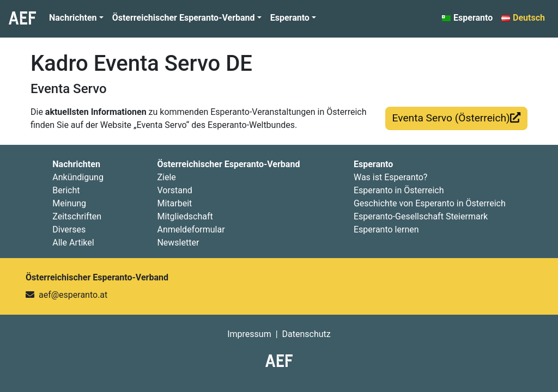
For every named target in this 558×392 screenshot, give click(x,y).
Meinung (69, 203)
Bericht (66, 190)
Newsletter (178, 243)
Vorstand (174, 190)
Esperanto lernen (386, 229)
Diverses (69, 229)
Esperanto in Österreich (399, 190)
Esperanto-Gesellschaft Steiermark (421, 216)
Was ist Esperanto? (390, 177)
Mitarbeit (174, 203)
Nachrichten (73, 18)
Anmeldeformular (191, 229)
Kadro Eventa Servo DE (141, 63)
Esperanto (290, 18)
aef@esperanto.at (73, 295)
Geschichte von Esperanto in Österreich (430, 203)
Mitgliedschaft (185, 216)
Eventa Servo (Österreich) (456, 118)
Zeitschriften (77, 216)
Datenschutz (307, 334)
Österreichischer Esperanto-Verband (184, 18)
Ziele (166, 177)
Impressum (249, 334)
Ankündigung (78, 177)
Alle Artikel (73, 243)
